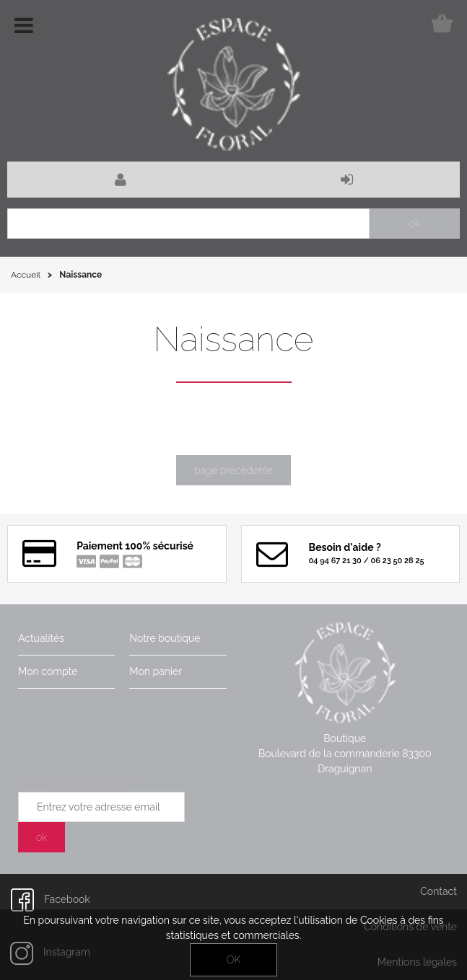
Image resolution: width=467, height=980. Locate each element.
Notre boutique (165, 638)
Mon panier (156, 671)
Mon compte (48, 671)
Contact (438, 891)
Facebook (51, 899)
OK (233, 960)
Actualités (41, 638)
